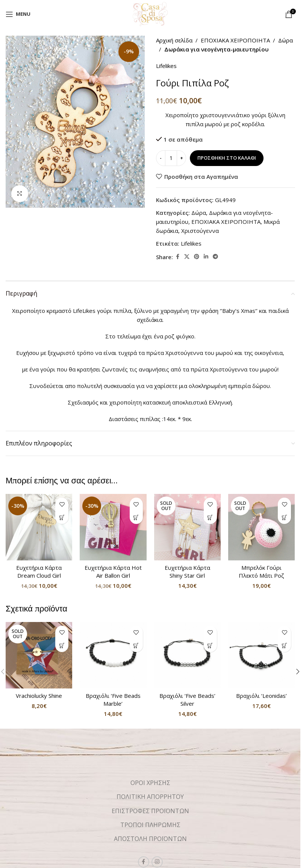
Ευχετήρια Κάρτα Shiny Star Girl (187, 571)
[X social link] (187, 257)
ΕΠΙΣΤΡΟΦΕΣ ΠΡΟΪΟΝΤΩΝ (150, 811)
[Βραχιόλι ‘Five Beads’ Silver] (187, 655)
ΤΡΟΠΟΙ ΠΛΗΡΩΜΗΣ (150, 825)
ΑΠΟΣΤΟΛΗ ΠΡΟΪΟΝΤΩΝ (150, 839)
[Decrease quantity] (161, 158)
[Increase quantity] (181, 158)
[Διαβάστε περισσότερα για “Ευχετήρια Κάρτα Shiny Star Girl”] (210, 517)
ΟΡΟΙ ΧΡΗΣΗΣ (150, 783)
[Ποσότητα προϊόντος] (171, 158)
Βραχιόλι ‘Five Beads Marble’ (113, 700)
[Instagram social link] (157, 862)
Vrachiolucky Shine (39, 696)
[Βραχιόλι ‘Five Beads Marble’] (113, 655)
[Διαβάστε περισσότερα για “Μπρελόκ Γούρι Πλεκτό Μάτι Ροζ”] (284, 517)
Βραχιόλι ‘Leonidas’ (261, 696)
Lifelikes (166, 66)
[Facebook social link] (177, 257)
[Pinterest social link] (197, 257)
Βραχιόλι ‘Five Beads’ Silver (187, 700)
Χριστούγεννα (200, 231)
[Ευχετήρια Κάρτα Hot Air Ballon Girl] (113, 527)
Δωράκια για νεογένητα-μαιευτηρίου (217, 49)
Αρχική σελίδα (174, 40)
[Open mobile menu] (18, 14)
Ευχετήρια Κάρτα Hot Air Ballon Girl (113, 571)
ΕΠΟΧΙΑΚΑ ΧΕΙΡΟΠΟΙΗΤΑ (235, 40)
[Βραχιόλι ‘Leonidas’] (261, 655)
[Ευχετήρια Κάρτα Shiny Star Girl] (187, 527)
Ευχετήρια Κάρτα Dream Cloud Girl (39, 571)
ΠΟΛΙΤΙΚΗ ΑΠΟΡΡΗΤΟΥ (150, 797)
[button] (62, 517)
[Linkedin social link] (206, 257)
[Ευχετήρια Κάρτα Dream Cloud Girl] (39, 527)
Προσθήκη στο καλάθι (227, 158)
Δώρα (286, 40)
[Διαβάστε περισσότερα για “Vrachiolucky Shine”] (62, 645)
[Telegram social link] (215, 257)
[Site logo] (150, 14)
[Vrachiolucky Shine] (39, 655)
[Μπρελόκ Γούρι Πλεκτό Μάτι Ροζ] (261, 527)
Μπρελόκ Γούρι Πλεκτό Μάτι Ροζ (261, 571)
